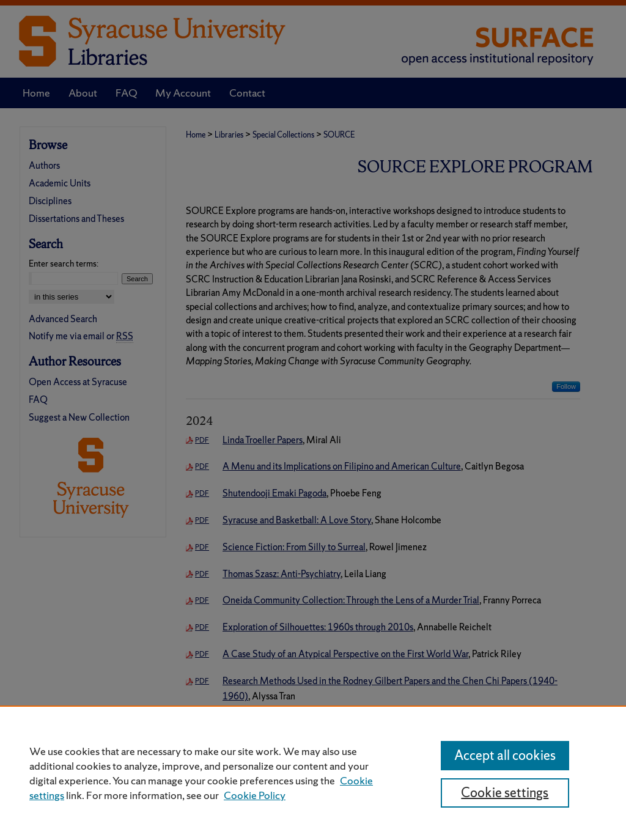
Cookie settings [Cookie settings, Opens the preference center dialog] (505, 793)
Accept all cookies (505, 755)
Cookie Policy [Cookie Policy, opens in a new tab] (255, 795)
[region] (313, 773)
